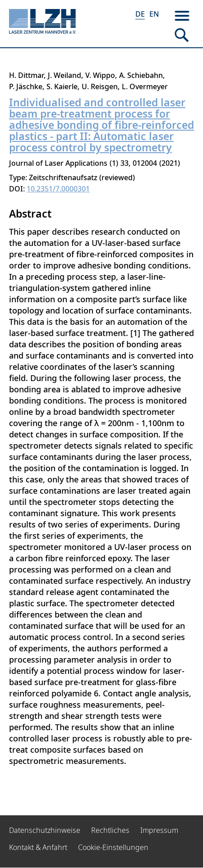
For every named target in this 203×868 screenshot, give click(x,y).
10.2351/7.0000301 (58, 189)
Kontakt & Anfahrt (38, 847)
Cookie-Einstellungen (113, 847)
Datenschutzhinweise (45, 830)
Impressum (159, 830)
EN (154, 14)
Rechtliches (110, 830)
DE (140, 14)
